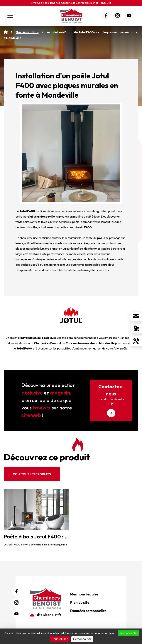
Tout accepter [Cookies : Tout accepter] (129, 633)
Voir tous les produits (32, 474)
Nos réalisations (27, 32)
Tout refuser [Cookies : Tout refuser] (60, 639)
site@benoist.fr (46, 615)
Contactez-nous (111, 400)
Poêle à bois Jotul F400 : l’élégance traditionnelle (64, 536)
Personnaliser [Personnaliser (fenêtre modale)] (82, 639)
